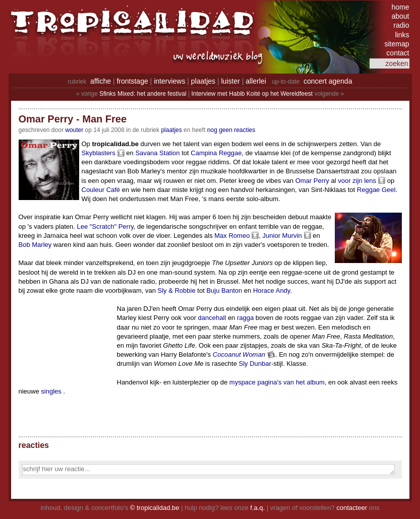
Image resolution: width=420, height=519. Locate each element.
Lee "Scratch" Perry (105, 226)
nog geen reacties (231, 130)
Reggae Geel (376, 190)
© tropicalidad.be (155, 508)
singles (51, 391)
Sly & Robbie (177, 290)
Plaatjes (171, 130)
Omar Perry (312, 181)
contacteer (352, 508)
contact (398, 53)
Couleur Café (101, 190)
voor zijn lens (357, 181)
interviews (169, 81)
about (400, 16)
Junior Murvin (282, 236)
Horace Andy (272, 290)
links (402, 35)
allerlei (256, 81)
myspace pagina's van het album (277, 382)
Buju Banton (224, 290)
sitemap (397, 44)
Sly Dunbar (255, 364)
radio (401, 25)
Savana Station (157, 153)
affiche (101, 81)
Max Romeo (232, 236)
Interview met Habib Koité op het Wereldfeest (252, 94)
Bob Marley (35, 245)
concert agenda (328, 81)
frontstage (132, 81)
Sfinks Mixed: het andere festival (143, 94)
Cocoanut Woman (239, 354)
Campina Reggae (216, 153)
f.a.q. (257, 508)
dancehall (212, 318)
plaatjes (203, 81)
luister (231, 81)
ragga (245, 318)
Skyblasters (99, 153)
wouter (74, 130)
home (400, 7)
